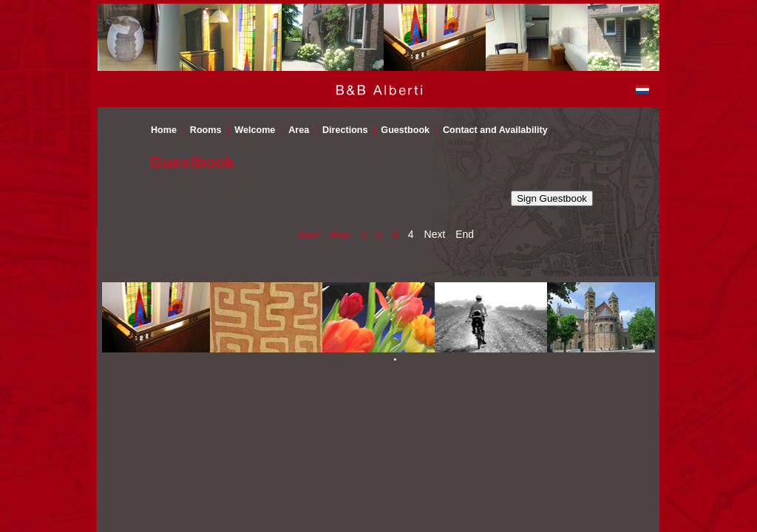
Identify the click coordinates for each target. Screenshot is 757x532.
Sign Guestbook (552, 198)
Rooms (206, 130)
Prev (340, 235)
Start (309, 235)
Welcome (255, 130)
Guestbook (405, 130)
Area (299, 130)
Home (164, 130)
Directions (345, 130)
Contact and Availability (495, 130)
